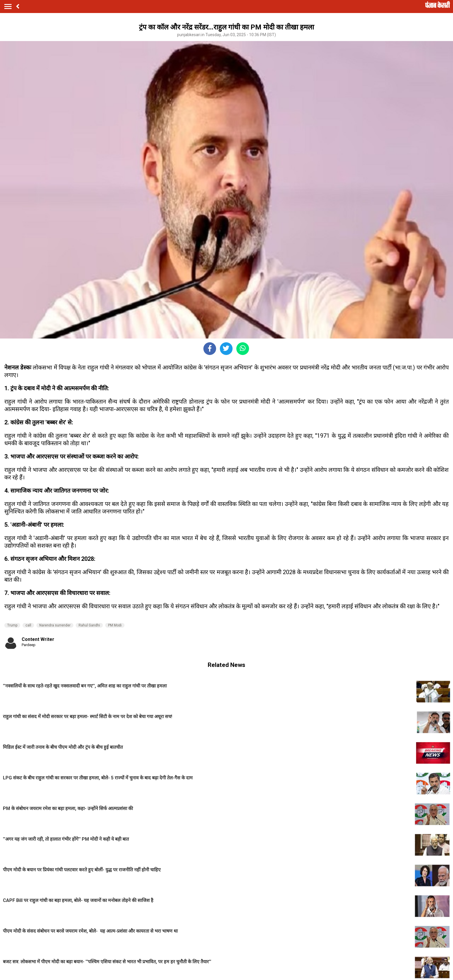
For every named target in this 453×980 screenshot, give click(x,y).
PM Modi (115, 625)
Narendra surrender (55, 625)
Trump (12, 625)
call (28, 625)
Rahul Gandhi (89, 625)
